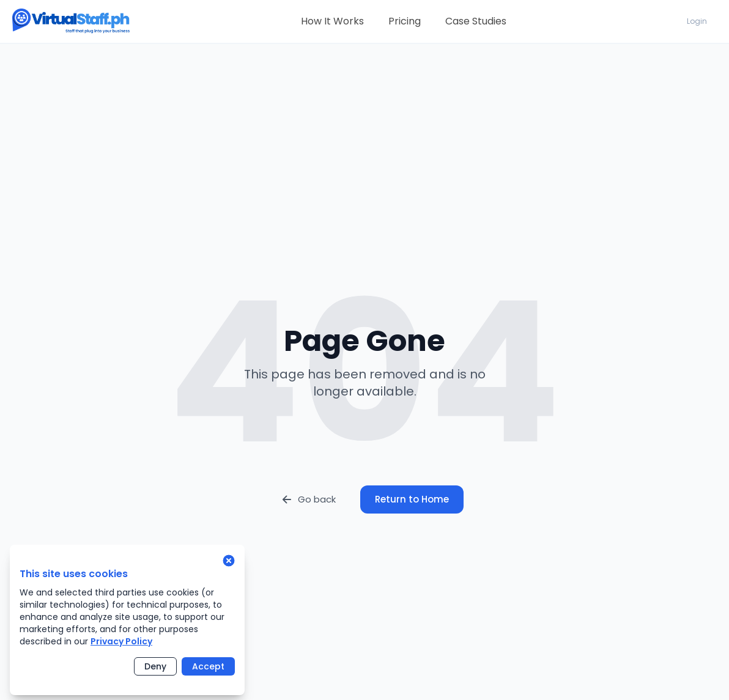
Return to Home (412, 499)
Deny (155, 666)
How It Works (332, 21)
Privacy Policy (121, 641)
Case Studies (476, 21)
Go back (308, 499)
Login (697, 21)
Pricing (405, 21)
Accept (208, 666)
